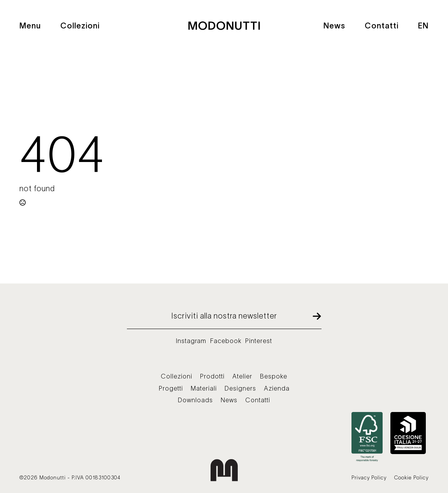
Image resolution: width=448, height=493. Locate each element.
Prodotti (212, 376)
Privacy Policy (369, 478)
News (334, 26)
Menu (30, 26)
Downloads (195, 400)
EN (423, 26)
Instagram (191, 341)
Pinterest (259, 341)
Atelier (242, 376)
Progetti (171, 388)
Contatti (382, 26)
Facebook (226, 341)
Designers (240, 388)
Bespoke (274, 376)
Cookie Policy (411, 478)
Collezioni (80, 26)
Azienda (277, 388)
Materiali (204, 388)
